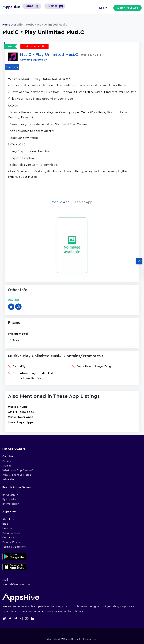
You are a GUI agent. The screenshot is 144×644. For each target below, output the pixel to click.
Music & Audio (18, 407)
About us (8, 519)
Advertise (8, 479)
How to (7, 528)
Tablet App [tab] (84, 202)
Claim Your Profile (35, 47)
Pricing (7, 461)
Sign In (7, 466)
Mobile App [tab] (61, 202)
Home (7, 25)
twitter (4, 619)
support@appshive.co (16, 584)
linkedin (32, 619)
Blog (5, 524)
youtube (27, 619)
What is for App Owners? (18, 470)
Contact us (9, 537)
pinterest (16, 619)
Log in (105, 8)
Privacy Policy (11, 542)
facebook (10, 619)
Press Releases (11, 533)
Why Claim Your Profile (17, 475)
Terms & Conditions (14, 547)
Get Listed (9, 456)
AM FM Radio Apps (21, 412)
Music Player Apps (21, 422)
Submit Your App (129, 8)
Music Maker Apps (21, 417)
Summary (13, 67)
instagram (21, 619)
